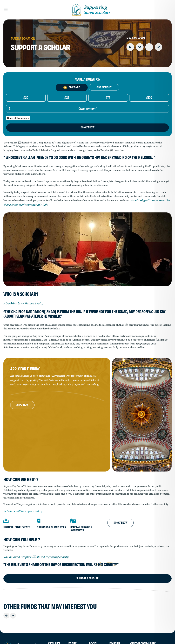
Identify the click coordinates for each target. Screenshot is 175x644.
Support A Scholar (87, 578)
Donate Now (120, 522)
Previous (6, 616)
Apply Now (22, 404)
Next (13, 616)
